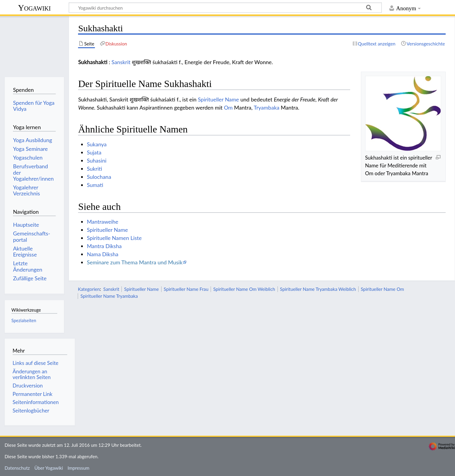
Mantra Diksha (104, 246)
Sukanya (97, 144)
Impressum (78, 468)
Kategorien (89, 289)
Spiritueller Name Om (382, 289)
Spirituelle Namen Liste (114, 238)
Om (228, 107)
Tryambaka (267, 107)
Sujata (94, 152)
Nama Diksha (103, 254)
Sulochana (99, 177)
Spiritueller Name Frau (186, 289)
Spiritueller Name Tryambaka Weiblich (318, 289)
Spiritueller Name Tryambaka (109, 296)
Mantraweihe (102, 222)
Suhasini (97, 160)
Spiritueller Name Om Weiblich (244, 289)
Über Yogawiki (49, 468)
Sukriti (94, 169)
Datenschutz (17, 468)
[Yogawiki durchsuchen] (225, 8)
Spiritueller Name (218, 99)
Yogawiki (35, 8)
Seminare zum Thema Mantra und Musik (135, 262)
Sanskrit (121, 62)
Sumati (95, 185)
